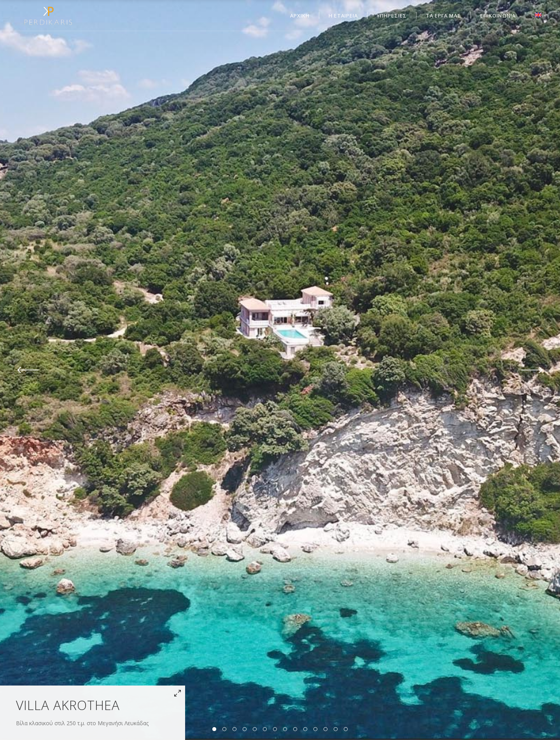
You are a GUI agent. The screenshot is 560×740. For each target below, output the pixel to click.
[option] (280, 370)
